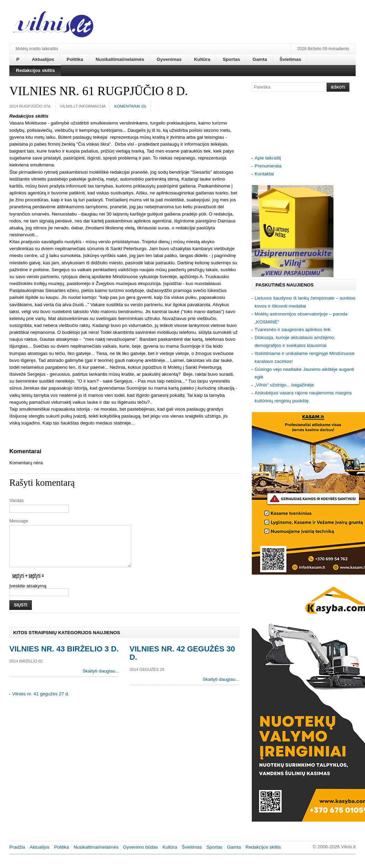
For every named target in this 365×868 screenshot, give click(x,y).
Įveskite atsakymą (28, 594)
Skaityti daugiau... (101, 679)
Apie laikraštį (268, 158)
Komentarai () (130, 106)
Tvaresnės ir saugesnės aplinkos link (293, 330)
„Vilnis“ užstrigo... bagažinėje (284, 385)
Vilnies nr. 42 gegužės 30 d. (182, 661)
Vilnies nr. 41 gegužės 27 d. (41, 702)
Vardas (17, 500)
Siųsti (21, 613)
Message (19, 521)
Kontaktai (264, 174)
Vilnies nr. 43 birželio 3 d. (64, 657)
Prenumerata (268, 166)
